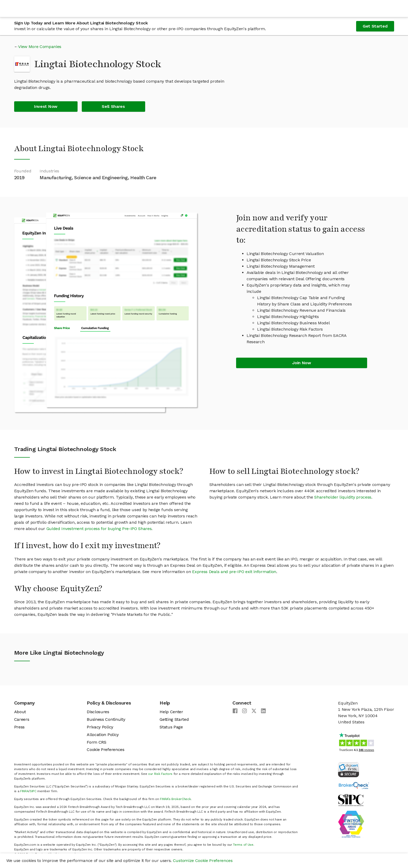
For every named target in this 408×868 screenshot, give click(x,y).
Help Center (171, 712)
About (20, 712)
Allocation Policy (103, 735)
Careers (22, 719)
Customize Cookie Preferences (203, 861)
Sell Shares (113, 106)
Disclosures (98, 712)
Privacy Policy (100, 727)
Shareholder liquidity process (343, 497)
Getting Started (174, 719)
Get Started (375, 26)
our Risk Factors (160, 774)
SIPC (33, 791)
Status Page (171, 727)
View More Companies (40, 47)
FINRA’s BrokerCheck (175, 799)
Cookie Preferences (105, 750)
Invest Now (46, 106)
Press (19, 727)
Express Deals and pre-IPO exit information (234, 572)
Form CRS (96, 742)
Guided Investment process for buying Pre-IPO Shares (99, 529)
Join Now (301, 363)
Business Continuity (106, 719)
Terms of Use (243, 845)
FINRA (24, 791)
